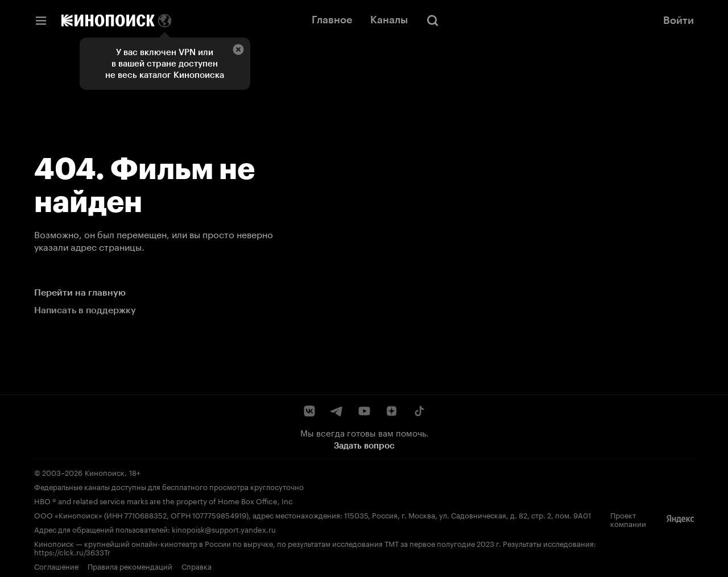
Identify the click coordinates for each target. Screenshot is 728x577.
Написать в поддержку (85, 310)
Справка (197, 566)
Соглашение (56, 566)
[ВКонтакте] (309, 411)
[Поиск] (433, 20)
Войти (679, 20)
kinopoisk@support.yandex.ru (224, 529)
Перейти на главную (80, 292)
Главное (332, 20)
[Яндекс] (680, 519)
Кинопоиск (105, 472)
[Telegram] (337, 411)
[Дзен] (391, 411)
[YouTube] (364, 411)
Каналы (389, 20)
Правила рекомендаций (130, 566)
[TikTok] (419, 411)
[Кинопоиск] (108, 20)
